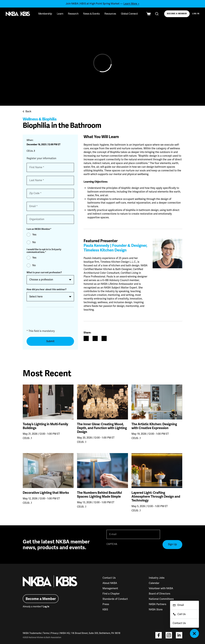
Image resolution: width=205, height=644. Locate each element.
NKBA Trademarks (32, 633)
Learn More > (131, 4)
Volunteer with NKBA (161, 588)
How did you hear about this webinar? (47, 289)
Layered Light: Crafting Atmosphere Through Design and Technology (156, 497)
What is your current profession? (44, 273)
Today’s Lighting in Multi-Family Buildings (45, 426)
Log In (196, 14)
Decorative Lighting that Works (46, 493)
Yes (34, 235)
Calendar (154, 583)
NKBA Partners (158, 604)
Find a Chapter (111, 594)
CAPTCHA (112, 544)
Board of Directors (160, 594)
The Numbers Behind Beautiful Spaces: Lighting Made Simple (99, 495)
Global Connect (129, 14)
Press (106, 604)
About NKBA (110, 583)
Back (27, 111)
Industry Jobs (157, 578)
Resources (110, 14)
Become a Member (177, 14)
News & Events (91, 14)
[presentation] (51, 319)
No (34, 242)
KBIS (105, 610)
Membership (45, 14)
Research (73, 14)
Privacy (55, 633)
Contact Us (109, 578)
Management (110, 588)
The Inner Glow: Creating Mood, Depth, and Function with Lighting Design (102, 428)
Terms (46, 633)
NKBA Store (156, 610)
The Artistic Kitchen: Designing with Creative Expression (154, 426)
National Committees (161, 599)
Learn (60, 14)
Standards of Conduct (115, 599)
